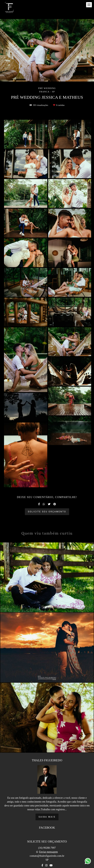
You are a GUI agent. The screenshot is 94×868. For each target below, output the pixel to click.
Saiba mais (47, 811)
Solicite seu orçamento (47, 512)
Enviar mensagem (49, 846)
